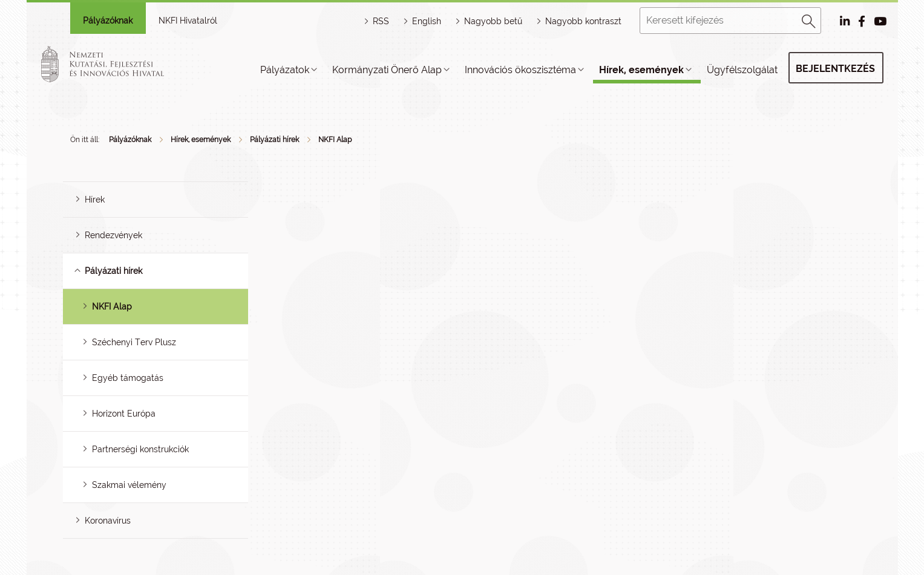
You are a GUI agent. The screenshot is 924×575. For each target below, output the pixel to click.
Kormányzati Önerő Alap (387, 70)
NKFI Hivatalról (188, 21)
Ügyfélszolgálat (742, 70)
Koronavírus (108, 521)
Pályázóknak (108, 21)
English (427, 21)
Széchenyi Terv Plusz (134, 342)
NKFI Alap (335, 140)
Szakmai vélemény (129, 485)
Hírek (95, 200)
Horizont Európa (124, 414)
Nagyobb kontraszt (583, 21)
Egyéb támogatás (128, 378)
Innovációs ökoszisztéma (520, 70)
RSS (381, 21)
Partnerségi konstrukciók (140, 449)
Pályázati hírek (274, 140)
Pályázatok (285, 70)
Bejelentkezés (835, 69)
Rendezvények (113, 235)
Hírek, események (641, 70)
